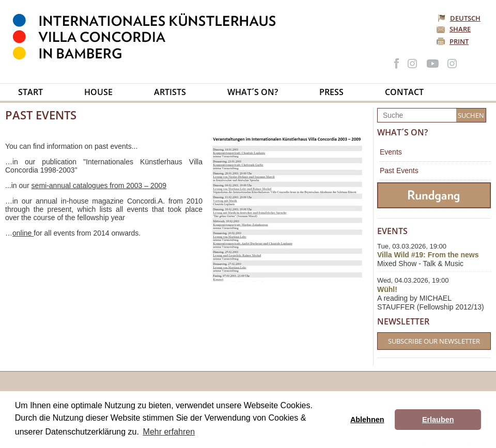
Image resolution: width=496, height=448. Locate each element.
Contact (404, 92)
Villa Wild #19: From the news (428, 255)
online (23, 233)
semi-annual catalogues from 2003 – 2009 (99, 186)
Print (459, 41)
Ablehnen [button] (367, 420)
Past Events (399, 171)
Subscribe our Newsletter (434, 341)
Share (460, 29)
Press (331, 92)
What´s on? (253, 92)
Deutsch (460, 18)
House (98, 92)
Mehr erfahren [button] (169, 432)
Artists (170, 92)
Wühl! (387, 289)
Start (30, 92)
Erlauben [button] (438, 420)
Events (391, 152)
